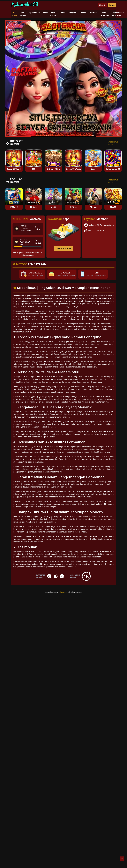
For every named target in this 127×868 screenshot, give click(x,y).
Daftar (112, 5)
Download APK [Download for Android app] (63, 249)
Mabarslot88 (63, 592)
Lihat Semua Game (113, 143)
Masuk (102, 5)
